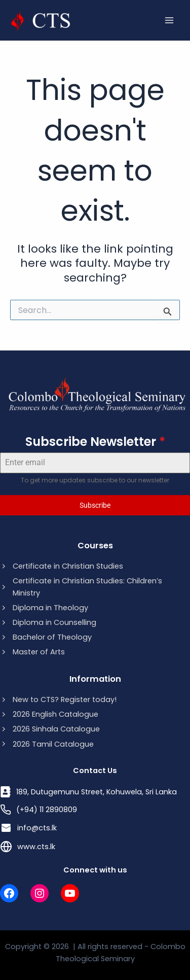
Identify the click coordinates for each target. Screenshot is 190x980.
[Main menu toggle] (169, 20)
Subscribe (95, 505)
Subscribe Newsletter (95, 442)
